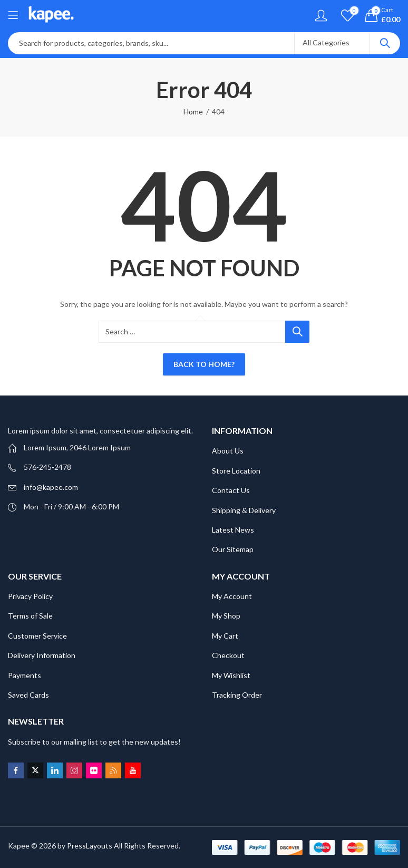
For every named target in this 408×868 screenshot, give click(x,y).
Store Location (236, 471)
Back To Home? (204, 364)
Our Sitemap (233, 549)
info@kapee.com (51, 487)
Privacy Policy (30, 596)
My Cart (225, 636)
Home (193, 112)
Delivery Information (42, 655)
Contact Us (231, 490)
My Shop (226, 616)
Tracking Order (237, 695)
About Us (228, 451)
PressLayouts (90, 846)
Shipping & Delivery (244, 510)
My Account (232, 596)
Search (385, 43)
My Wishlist (231, 675)
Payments (25, 675)
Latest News (233, 530)
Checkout (228, 655)
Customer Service (37, 636)
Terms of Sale (30, 616)
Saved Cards (28, 695)
